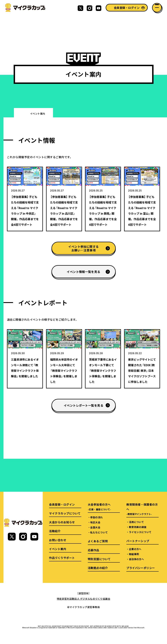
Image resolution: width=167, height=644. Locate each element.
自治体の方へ (137, 559)
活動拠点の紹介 (98, 568)
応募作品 (93, 550)
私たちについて (99, 532)
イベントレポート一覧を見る (83, 405)
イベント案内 (58, 549)
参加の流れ (96, 517)
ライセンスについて (140, 532)
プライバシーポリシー (141, 568)
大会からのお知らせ (62, 522)
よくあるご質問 (98, 541)
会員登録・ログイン (127, 8)
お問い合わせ (58, 540)
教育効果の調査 (138, 527)
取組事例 (134, 554)
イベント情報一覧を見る (83, 272)
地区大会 (95, 522)
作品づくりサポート (62, 558)
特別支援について (99, 559)
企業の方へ (135, 549)
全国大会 (95, 527)
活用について (137, 522)
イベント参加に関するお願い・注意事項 (83, 248)
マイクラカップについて (65, 513)
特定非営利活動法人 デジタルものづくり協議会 (84, 599)
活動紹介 (55, 531)
